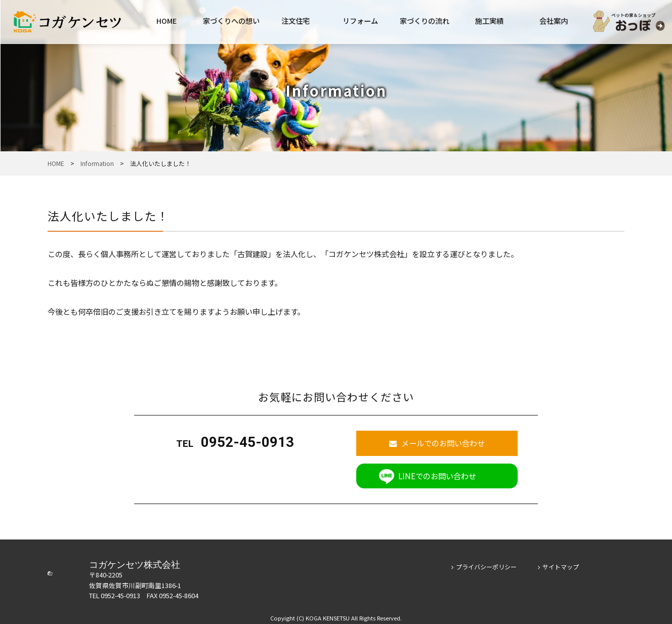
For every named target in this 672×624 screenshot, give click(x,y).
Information (97, 163)
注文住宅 (296, 20)
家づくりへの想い (231, 20)
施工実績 (489, 20)
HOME (166, 20)
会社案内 (554, 20)
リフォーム (360, 20)
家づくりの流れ (425, 20)
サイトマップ (558, 563)
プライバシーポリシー (484, 563)
